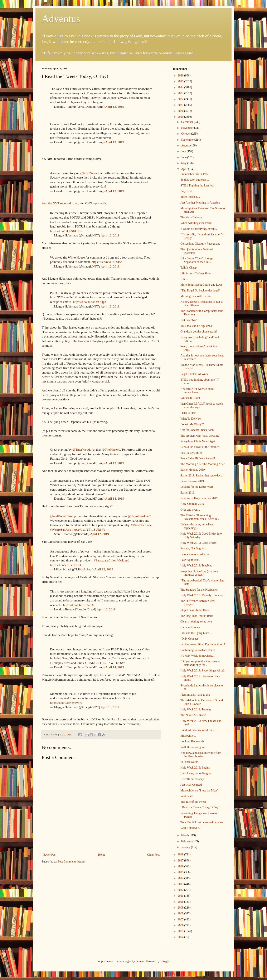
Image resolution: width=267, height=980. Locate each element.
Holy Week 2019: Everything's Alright (203, 671)
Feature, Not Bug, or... (193, 548)
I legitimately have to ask (195, 695)
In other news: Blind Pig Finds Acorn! (203, 644)
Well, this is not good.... (194, 747)
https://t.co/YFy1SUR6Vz (88, 529)
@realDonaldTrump (63, 516)
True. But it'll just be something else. (202, 822)
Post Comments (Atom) (72, 862)
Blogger (165, 961)
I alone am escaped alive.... (196, 554)
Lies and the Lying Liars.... (196, 633)
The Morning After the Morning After (203, 464)
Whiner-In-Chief (190, 398)
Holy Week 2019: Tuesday (196, 709)
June (184, 157)
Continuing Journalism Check (198, 650)
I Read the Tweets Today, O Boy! (200, 807)
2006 (181, 925)
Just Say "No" (189, 320)
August (186, 146)
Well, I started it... (191, 828)
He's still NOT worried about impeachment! (197, 391)
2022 (181, 99)
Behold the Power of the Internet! (200, 447)
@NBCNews (89, 173)
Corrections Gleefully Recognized (200, 244)
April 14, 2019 (115, 498)
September (188, 140)
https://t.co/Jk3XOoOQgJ (89, 302)
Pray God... (187, 191)
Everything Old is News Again (198, 441)
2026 (181, 76)
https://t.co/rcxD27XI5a (107, 262)
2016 (181, 866)
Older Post (154, 855)
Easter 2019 (187, 493)
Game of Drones (190, 627)
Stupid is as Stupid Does (195, 610)
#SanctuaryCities (105, 560)
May (184, 163)
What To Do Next (191, 419)
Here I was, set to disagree (196, 773)
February (187, 841)
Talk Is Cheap (189, 268)
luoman (140, 961)
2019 (181, 117)
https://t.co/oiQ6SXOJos (66, 231)
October (186, 134)
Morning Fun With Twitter (196, 296)
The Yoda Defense (191, 217)
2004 (181, 937)
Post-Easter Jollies (191, 453)
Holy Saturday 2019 (192, 504)
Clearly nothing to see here (196, 622)
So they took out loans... (195, 180)
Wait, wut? (187, 796)
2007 (181, 919)
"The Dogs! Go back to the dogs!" (200, 291)
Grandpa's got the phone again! (199, 332)
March (185, 835)
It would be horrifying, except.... (199, 229)
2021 (181, 105)
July (184, 151)
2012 (181, 890)
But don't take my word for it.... (199, 730)
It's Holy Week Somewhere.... (198, 656)
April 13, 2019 (115, 107)
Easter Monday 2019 (193, 470)
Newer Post (50, 855)
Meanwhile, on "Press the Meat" (199, 791)
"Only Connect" (190, 639)
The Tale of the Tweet (193, 802)
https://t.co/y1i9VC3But (65, 565)
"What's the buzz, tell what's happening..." (197, 526)
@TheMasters (111, 449)
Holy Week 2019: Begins (195, 768)
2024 (181, 87)
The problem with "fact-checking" (200, 436)
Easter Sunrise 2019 (192, 481)
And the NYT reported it (58, 203)
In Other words (189, 762)
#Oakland (123, 560)
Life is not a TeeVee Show (196, 273)
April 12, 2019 (110, 266)
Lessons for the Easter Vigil (197, 487)
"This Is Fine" (189, 413)
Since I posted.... (190, 197)
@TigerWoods (82, 449)
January (186, 847)
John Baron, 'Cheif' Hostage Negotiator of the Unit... (197, 260)
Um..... (185, 279)
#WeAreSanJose (60, 529)
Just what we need (191, 785)
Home (102, 855)
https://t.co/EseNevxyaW (66, 703)
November (188, 128)
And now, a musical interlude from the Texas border (201, 755)
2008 (181, 913)
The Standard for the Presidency (199, 590)
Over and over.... (190, 510)
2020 (181, 111)
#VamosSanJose (141, 525)
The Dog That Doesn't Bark (197, 616)
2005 (181, 931)
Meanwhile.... (188, 736)
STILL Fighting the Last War (197, 186)
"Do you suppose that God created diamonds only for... (200, 663)
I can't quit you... (190, 560)
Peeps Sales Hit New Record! (198, 458)
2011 (181, 896)
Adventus (61, 19)
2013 (181, 884)
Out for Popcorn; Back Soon (197, 430)
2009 (181, 908)
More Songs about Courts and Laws (201, 285)
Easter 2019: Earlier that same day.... (202, 476)
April (185, 169)
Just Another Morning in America (200, 203)
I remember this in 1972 (195, 174)
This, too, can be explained (196, 326)
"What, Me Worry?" (192, 424)
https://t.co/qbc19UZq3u (79, 605)
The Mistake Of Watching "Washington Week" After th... (200, 517)
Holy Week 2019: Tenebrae (196, 566)
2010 (181, 902)
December (187, 122)
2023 (181, 93)
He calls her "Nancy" (193, 779)
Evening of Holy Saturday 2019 (199, 498)
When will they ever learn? (196, 223)
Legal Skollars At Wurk (194, 374)
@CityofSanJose (138, 516)
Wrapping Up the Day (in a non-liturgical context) (199, 573)
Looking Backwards (192, 741)
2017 (181, 861)
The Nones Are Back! (193, 715)
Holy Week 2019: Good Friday (198, 543)
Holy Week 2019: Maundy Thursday (202, 595)
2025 (181, 81)
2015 (181, 872)
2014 (181, 878)
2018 (181, 854)
